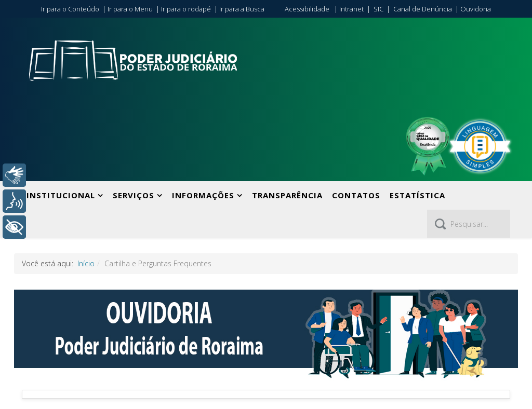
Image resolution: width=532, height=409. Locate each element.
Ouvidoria (476, 9)
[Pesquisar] (469, 224)
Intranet (351, 9)
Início (86, 263)
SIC (378, 9)
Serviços (134, 195)
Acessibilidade (307, 9)
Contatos (356, 195)
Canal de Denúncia (423, 9)
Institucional (61, 195)
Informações (203, 195)
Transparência (287, 195)
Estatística (417, 195)
